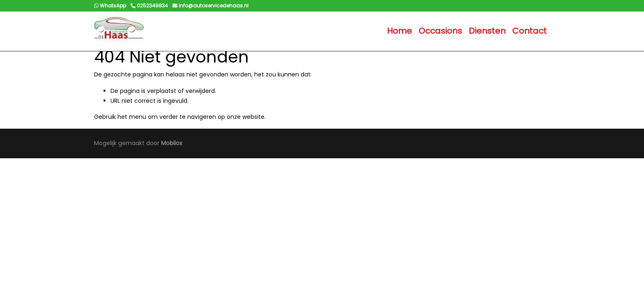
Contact (529, 31)
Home (399, 31)
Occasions (440, 31)
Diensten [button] (487, 31)
